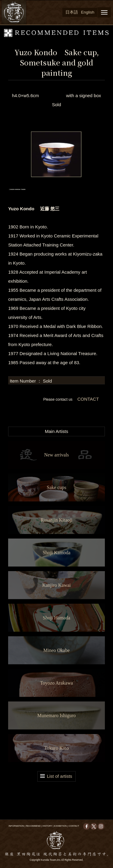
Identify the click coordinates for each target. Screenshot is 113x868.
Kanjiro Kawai (56, 585)
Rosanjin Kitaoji (56, 520)
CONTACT (88, 399)
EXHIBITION (60, 826)
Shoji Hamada (56, 618)
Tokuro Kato (56, 748)
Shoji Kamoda (57, 553)
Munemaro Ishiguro (57, 715)
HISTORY (47, 826)
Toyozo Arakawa (56, 683)
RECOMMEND (33, 826)
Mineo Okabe (57, 650)
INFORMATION (16, 826)
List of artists (59, 776)
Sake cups (56, 487)
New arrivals (56, 455)
